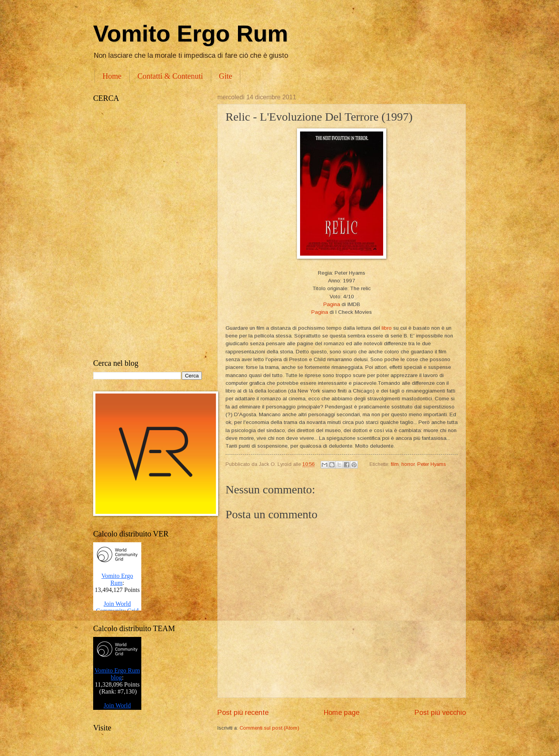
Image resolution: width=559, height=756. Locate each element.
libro (387, 328)
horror (408, 464)
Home (112, 76)
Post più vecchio (440, 713)
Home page (342, 713)
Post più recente (243, 713)
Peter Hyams (432, 464)
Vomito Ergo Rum (191, 34)
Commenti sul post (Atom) (269, 728)
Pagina (332, 304)
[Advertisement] (148, 231)
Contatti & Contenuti (170, 76)
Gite (226, 76)
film (395, 464)
